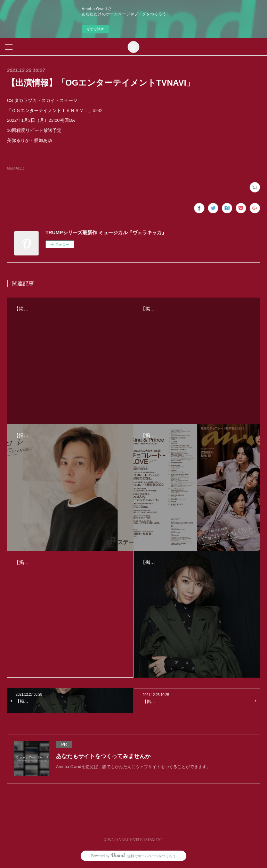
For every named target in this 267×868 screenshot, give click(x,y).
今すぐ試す (95, 29)
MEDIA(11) (15, 168)
